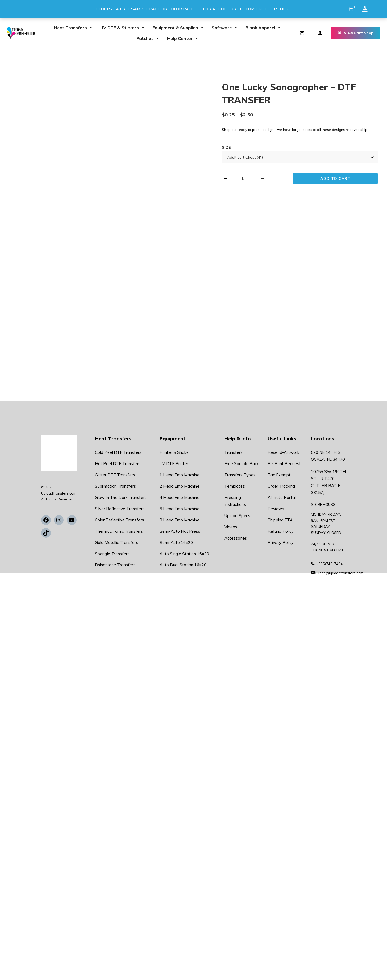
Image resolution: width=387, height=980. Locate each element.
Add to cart (343, 185)
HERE (285, 9)
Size (243, 153)
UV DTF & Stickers (123, 28)
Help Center (183, 38)
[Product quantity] (265, 185)
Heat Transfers (73, 28)
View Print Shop (356, 33)
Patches (148, 38)
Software (225, 28)
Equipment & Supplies (178, 28)
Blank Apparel (263, 28)
